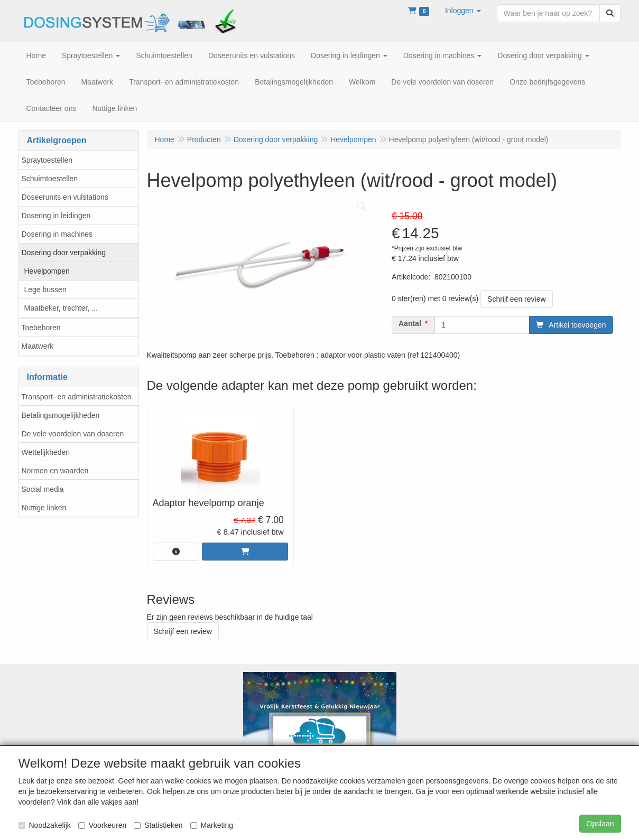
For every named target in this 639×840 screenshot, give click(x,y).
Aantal (410, 323)
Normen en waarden (55, 471)
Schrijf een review (517, 299)
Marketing (212, 825)
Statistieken (158, 825)
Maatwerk (38, 346)
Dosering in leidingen (56, 216)
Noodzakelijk (45, 825)
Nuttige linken (44, 508)
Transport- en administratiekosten (77, 397)
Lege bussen (45, 290)
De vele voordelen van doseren (73, 434)
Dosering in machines (57, 234)
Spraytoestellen (47, 160)
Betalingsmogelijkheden (61, 415)
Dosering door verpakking (64, 253)
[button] (463, 11)
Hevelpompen (47, 271)
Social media (43, 489)
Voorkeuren (103, 825)
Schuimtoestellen (50, 179)
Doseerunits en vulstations (65, 197)
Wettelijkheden (46, 452)
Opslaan (600, 824)
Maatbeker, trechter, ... (61, 308)
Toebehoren (41, 328)
